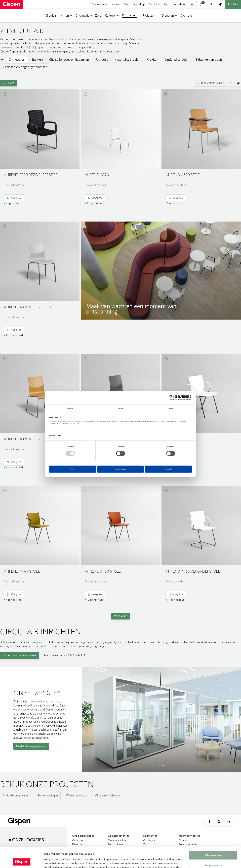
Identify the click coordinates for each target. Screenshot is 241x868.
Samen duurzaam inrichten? (19, 655)
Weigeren (213, 856)
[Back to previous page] (2, 59)
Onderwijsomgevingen (16, 796)
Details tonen (52, 861)
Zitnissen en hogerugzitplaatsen (25, 67)
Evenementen (99, 4)
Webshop (139, 4)
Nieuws (116, 4)
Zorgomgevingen (48, 796)
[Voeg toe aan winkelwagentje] (14, 198)
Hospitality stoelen (127, 59)
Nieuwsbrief (179, 4)
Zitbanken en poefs (209, 59)
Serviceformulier (158, 4)
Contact (233, 4)
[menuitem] (58, 16)
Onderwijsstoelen (177, 59)
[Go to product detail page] (40, 139)
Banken (37, 59)
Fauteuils (102, 59)
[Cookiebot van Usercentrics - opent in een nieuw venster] (22, 861)
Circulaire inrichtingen (108, 796)
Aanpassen (213, 846)
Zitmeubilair (17, 59)
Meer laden (120, 616)
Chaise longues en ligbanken (69, 59)
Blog (127, 4)
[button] (40, 129)
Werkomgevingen (76, 796)
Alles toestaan (213, 836)
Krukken (153, 59)
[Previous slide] (85, 719)
